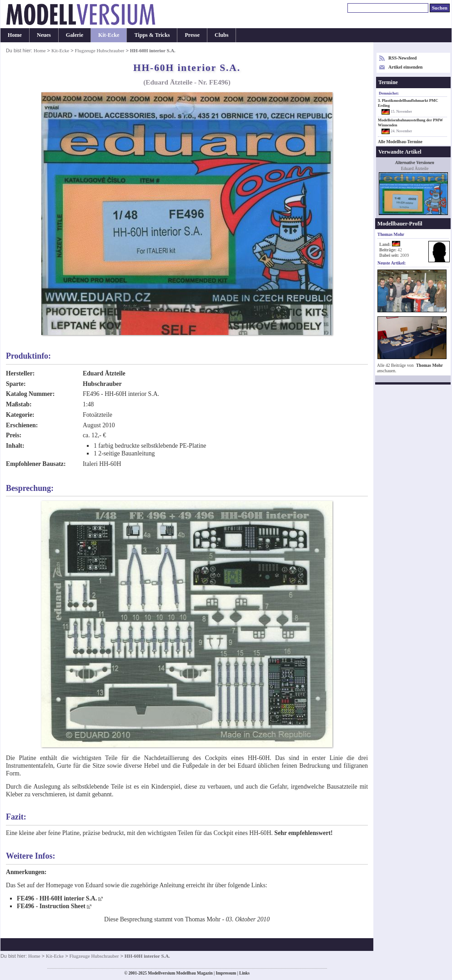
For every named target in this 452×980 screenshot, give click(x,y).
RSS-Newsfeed (402, 58)
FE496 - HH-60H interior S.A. (57, 898)
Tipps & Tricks (152, 35)
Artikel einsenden (405, 67)
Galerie (75, 35)
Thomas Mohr (429, 365)
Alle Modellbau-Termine (400, 142)
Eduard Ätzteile (104, 373)
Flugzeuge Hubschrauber (100, 50)
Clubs (221, 35)
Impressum (226, 973)
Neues (44, 35)
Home (15, 35)
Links (244, 973)
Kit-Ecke (109, 35)
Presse (192, 35)
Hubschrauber (102, 384)
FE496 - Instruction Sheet (51, 906)
